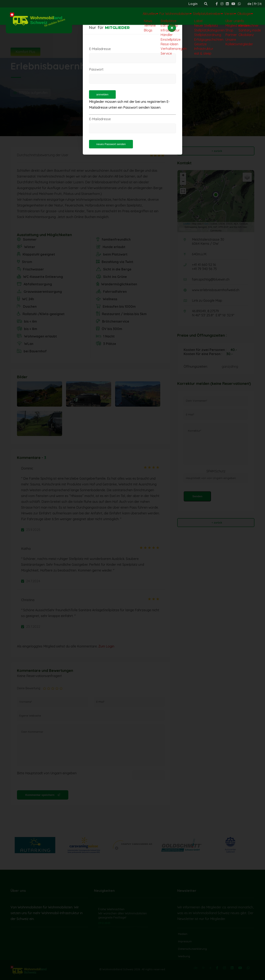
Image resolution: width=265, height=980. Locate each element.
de (249, 4)
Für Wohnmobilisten (150, 16)
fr (255, 4)
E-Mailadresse (100, 49)
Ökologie (242, 16)
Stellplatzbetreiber (191, 16)
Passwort (96, 69)
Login (193, 4)
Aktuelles (118, 16)
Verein (220, 16)
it (261, 4)
